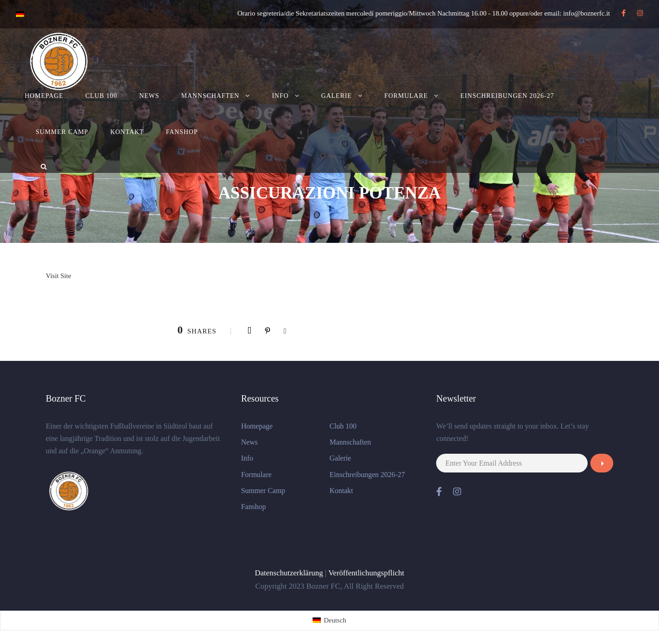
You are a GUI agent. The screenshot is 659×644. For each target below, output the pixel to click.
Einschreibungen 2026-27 (507, 96)
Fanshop (182, 132)
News (149, 96)
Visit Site (58, 276)
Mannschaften (210, 96)
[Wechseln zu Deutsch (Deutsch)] (329, 620)
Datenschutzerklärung (289, 573)
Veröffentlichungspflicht (366, 573)
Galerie (337, 96)
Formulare (406, 96)
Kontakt (127, 132)
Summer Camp (62, 132)
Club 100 (102, 96)
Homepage (44, 96)
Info (280, 96)
